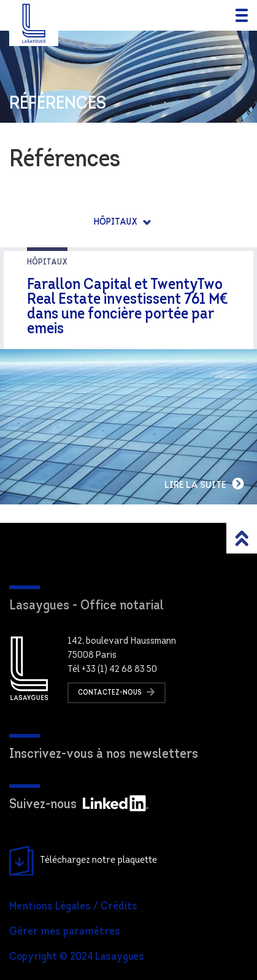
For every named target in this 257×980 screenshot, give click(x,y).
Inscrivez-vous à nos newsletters (104, 754)
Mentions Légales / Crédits (73, 907)
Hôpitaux (117, 222)
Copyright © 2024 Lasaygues (77, 957)
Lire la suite (205, 484)
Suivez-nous (79, 805)
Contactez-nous (117, 692)
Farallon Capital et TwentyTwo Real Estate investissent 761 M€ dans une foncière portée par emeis (128, 307)
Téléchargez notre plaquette (83, 861)
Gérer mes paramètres (65, 932)
